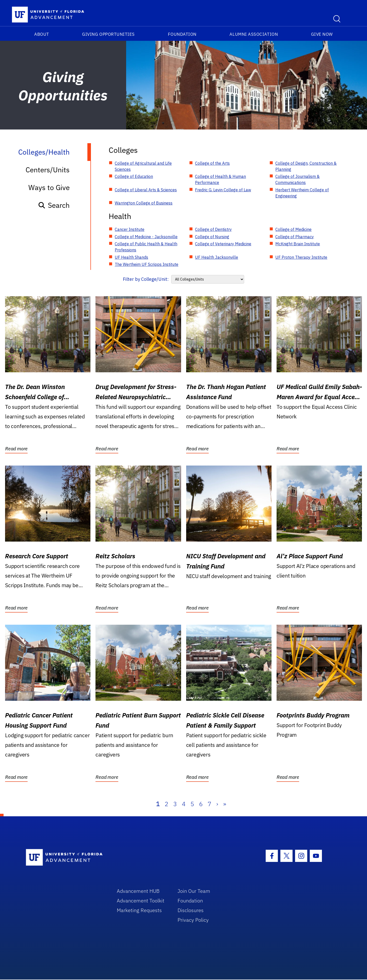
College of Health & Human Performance (220, 179)
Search (54, 205)
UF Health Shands (131, 257)
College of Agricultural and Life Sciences (143, 166)
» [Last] (225, 804)
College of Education (134, 176)
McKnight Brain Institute (298, 244)
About (42, 34)
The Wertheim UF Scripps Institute (147, 264)
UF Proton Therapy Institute (301, 257)
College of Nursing (212, 237)
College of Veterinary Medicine (223, 244)
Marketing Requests (139, 910)
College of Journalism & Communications (297, 179)
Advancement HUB (138, 891)
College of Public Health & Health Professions (146, 247)
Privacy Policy (193, 920)
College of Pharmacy (295, 237)
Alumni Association (254, 34)
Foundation (182, 34)
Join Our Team (194, 891)
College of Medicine (293, 229)
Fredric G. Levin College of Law (223, 190)
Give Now (322, 34)
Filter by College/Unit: (146, 279)
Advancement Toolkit (141, 901)
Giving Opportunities (108, 34)
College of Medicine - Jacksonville (146, 237)
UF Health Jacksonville (217, 257)
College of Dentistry (213, 229)
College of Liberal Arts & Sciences (146, 190)
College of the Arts (212, 163)
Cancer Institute (130, 229)
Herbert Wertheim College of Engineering (302, 193)
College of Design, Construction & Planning (306, 166)
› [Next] (217, 804)
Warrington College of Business (144, 203)
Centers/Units (48, 170)
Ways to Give (49, 187)
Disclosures (191, 910)
